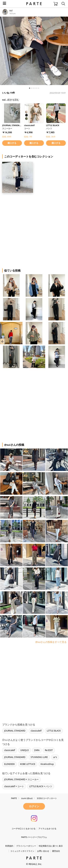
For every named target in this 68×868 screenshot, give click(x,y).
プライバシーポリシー (26, 846)
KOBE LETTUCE (28, 764)
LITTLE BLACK (54, 731)
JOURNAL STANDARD (15, 731)
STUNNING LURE (39, 757)
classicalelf (36, 731)
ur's (55, 757)
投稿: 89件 (7, 137)
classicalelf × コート (14, 786)
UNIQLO (25, 750)
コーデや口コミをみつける (24, 828)
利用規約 (9, 846)
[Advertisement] (34, 229)
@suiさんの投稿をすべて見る (51, 642)
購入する (12, 143)
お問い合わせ (43, 851)
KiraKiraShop (47, 764)
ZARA (37, 750)
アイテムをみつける (47, 828)
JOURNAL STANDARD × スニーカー (21, 779)
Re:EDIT (49, 750)
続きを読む (13, 100)
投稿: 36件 (51, 137)
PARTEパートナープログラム (34, 837)
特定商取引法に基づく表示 (51, 846)
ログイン (34, 806)
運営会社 (56, 851)
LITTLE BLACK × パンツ (41, 786)
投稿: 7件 (28, 137)
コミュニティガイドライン (22, 851)
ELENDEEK (9, 764)
